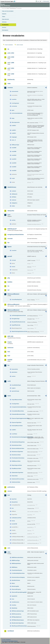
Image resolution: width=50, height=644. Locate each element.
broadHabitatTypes (16, 385)
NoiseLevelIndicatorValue (18, 448)
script (13, 178)
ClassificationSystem (17, 570)
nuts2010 (14, 155)
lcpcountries (15, 369)
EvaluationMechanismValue (18, 414)
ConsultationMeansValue (18, 411)
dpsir (13, 110)
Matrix (13, 583)
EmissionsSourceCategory (18, 577)
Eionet (8, 8)
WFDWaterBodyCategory (18, 620)
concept (14, 260)
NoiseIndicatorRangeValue (18, 442)
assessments (15, 91)
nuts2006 (14, 151)
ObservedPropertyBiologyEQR (19, 592)
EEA (8, 1)
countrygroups (15, 103)
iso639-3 (14, 130)
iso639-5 (14, 133)
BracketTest (15, 502)
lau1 (9, 352)
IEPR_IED (10, 336)
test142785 (14, 524)
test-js (13, 521)
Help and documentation (8, 11)
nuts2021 (14, 167)
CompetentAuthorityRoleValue (19, 407)
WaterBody (14, 608)
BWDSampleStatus (16, 563)
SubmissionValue (16, 482)
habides (10, 282)
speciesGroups (15, 391)
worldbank (11, 631)
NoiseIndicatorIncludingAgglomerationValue (19, 437)
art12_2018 (11, 57)
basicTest (14, 499)
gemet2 (10, 256)
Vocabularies (5, 25)
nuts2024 (14, 171)
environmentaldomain (17, 113)
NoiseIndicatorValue (17, 445)
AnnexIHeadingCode (17, 300)
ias (8, 286)
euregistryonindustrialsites (16, 235)
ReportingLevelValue (17, 465)
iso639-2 (14, 126)
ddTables (14, 197)
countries (14, 99)
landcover (11, 348)
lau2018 (10, 360)
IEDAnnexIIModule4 (13, 310)
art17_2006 (11, 63)
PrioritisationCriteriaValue (18, 458)
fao (8, 243)
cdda (9, 84)
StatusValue (15, 476)
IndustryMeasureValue (17, 426)
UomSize (14, 605)
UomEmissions (15, 602)
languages (14, 137)
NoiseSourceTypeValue (17, 452)
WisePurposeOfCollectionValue (19, 626)
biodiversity (11, 80)
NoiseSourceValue (16, 455)
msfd (9, 381)
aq (8, 49)
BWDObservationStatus (18, 557)
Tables (4, 17)
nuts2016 (14, 163)
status (13, 206)
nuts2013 (14, 159)
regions (14, 388)
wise (9, 552)
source (14, 267)
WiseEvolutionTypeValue (18, 623)
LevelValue (14, 434)
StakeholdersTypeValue (17, 473)
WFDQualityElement (17, 617)
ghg (9, 278)
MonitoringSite (15, 586)
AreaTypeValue (15, 404)
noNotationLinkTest (17, 518)
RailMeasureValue (16, 461)
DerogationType (16, 319)
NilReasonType (15, 145)
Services (4, 27)
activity (14, 220)
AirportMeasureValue (17, 400)
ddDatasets (15, 194)
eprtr (9, 215)
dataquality (11, 211)
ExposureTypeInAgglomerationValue (19, 418)
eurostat (10, 239)
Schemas (4, 22)
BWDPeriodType (16, 560)
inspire (10, 342)
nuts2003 (14, 148)
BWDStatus (15, 567)
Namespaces (5, 30)
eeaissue (14, 200)
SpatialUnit (14, 596)
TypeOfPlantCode (16, 325)
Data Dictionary (13, 8)
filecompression (16, 122)
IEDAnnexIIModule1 (13, 294)
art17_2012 (11, 68)
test (9, 495)
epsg (13, 118)
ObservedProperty (16, 589)
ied (8, 290)
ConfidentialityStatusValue (18, 573)
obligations (15, 203)
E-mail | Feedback (6, 640)
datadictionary (12, 187)
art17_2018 (11, 74)
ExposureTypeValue (17, 422)
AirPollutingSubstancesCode (19, 315)
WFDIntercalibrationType (18, 611)
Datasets (4, 14)
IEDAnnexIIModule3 (13, 304)
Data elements (5, 19)
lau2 (9, 356)
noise (9, 396)
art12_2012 (11, 53)
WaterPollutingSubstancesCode (19, 331)
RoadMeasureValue (16, 468)
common (10, 88)
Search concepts (20, 45)
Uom (13, 599)
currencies (14, 106)
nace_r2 (14, 140)
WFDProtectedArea (16, 614)
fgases (10, 247)
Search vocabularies (9, 45)
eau (13, 508)
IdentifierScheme (16, 580)
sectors (14, 376)
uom (9, 548)
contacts (14, 191)
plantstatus (15, 372)
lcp (8, 365)
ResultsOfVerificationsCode (19, 322)
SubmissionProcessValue (18, 479)
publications (11, 487)
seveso (10, 491)
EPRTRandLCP (12, 229)
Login (38, 1)
